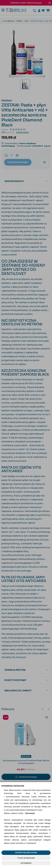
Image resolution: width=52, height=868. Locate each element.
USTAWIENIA (26, 863)
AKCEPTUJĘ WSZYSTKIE (26, 853)
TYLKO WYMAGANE (26, 858)
